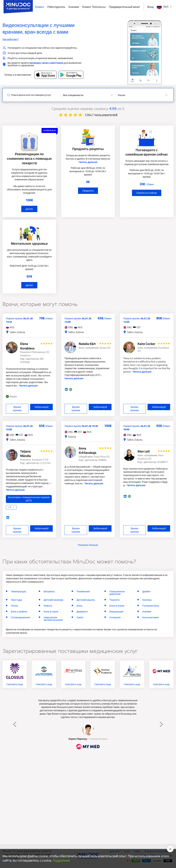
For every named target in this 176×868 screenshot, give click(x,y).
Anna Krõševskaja (87, 450)
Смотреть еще (15, 684)
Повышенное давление (117, 593)
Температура (19, 591)
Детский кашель (86, 600)
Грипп (80, 617)
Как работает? (11, 39)
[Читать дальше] (29, 502)
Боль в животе (19, 611)
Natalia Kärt (87, 344)
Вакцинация (117, 611)
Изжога (48, 606)
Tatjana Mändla (25, 453)
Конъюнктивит (151, 617)
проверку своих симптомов (46, 63)
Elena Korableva (27, 346)
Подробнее (61, 861)
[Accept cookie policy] (170, 849)
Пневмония (83, 591)
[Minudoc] (18, 7)
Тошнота (115, 600)
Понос (14, 606)
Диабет (147, 591)
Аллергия (115, 617)
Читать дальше (88, 162)
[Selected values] (88, 95)
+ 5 (10, 507)
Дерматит (82, 611)
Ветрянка (49, 591)
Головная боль (151, 606)
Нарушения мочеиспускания (53, 619)
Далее (29, 209)
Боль (79, 606)
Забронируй (41, 407)
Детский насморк (53, 600)
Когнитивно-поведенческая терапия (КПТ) (29, 499)
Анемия (147, 611)
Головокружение (20, 617)
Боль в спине (117, 606)
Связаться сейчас (147, 193)
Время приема (17, 409)
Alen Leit (144, 451)
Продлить (88, 191)
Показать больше (88, 545)
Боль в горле (51, 611)
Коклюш (147, 600)
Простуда (16, 600)
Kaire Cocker (146, 344)
